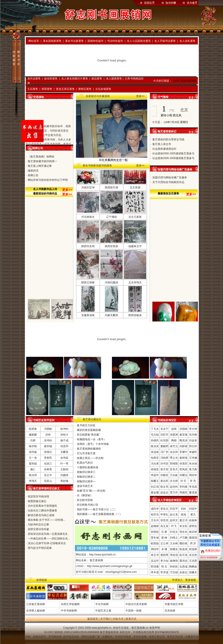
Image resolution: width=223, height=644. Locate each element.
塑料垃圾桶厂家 (91, 637)
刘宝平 (174, 509)
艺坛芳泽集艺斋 (86, 453)
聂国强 (193, 538)
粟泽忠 (183, 561)
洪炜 (48, 435)
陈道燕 (183, 549)
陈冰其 (155, 446)
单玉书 (155, 555)
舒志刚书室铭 (85, 500)
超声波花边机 (71, 637)
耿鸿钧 (64, 429)
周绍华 (193, 475)
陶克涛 (183, 440)
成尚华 (155, 509)
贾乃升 (174, 493)
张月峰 (193, 435)
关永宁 (164, 429)
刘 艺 (183, 481)
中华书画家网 (68, 611)
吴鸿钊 (48, 440)
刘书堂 (164, 464)
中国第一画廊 (133, 611)
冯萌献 (48, 429)
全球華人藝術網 (35, 611)
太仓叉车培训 (141, 641)
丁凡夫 (155, 429)
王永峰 (174, 543)
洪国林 (183, 429)
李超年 (155, 475)
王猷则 (64, 469)
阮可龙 (183, 555)
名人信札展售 (187, 41)
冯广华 (164, 452)
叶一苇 (64, 464)
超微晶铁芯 (40, 637)
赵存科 (174, 487)
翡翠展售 (47, 89)
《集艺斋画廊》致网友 (41, 157)
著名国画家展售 (52, 41)
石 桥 (164, 532)
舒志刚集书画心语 (88, 505)
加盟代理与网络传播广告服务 (170, 178)
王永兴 (155, 520)
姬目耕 (193, 532)
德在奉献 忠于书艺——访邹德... (47, 520)
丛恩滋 (183, 567)
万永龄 (174, 475)
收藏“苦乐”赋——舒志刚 (91, 491)
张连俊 (155, 452)
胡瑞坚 (155, 469)
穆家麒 (33, 435)
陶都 (174, 440)
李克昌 (193, 487)
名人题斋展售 (114, 79)
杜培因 (164, 440)
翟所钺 (48, 446)
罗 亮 (193, 481)
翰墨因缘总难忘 (37, 501)
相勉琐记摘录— (86, 481)
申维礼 (164, 515)
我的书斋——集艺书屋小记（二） (97, 509)
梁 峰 (164, 538)
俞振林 (193, 520)
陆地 (183, 515)
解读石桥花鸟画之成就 (41, 515)
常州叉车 (209, 637)
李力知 (164, 561)
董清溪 (193, 493)
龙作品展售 (34, 79)
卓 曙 (164, 549)
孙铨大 (64, 435)
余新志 (183, 572)
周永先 (183, 532)
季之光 (174, 458)
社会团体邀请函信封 (164, 149)
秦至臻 (183, 435)
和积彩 (174, 567)
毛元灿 (155, 435)
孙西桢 (155, 532)
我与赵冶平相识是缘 (40, 548)
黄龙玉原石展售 (65, 89)
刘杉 (183, 509)
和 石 (164, 567)
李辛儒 (155, 572)
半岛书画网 (102, 604)
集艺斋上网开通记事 (40, 166)
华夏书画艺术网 (173, 604)
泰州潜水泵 (106, 641)
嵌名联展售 (51, 79)
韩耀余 (174, 549)
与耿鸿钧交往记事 (38, 525)
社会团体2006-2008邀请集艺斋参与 (173, 158)
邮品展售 (97, 79)
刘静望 (183, 446)
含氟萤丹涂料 (194, 637)
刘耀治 (183, 475)
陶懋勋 (193, 567)
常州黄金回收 (123, 641)
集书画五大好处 (86, 425)
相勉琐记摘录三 (86, 472)
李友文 (164, 509)
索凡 (193, 515)
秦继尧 (174, 561)
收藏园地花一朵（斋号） (92, 439)
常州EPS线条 (123, 637)
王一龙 (33, 458)
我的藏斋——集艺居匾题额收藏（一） (100, 514)
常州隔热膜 (55, 637)
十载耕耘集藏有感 (88, 467)
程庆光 (155, 515)
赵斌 (174, 429)
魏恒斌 (183, 543)
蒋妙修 (64, 481)
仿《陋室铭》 (85, 495)
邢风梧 (183, 469)
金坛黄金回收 (23, 637)
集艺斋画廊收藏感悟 (89, 449)
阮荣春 (33, 429)
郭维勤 (174, 464)
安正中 (48, 475)
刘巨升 (164, 435)
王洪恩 (193, 561)
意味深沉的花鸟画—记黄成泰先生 (48, 534)
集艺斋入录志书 (162, 144)
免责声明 (155, 628)
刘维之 (174, 538)
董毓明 (164, 446)
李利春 (183, 487)
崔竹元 (174, 446)
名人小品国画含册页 (139, 41)
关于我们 (106, 619)
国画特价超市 (96, 41)
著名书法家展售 (74, 41)
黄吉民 (164, 481)
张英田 (183, 464)
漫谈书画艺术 (85, 486)
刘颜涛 (64, 475)
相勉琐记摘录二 (86, 477)
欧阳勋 (155, 543)
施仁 (33, 469)
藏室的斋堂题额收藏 (89, 430)
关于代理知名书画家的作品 (168, 182)
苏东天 (174, 469)
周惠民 (183, 493)
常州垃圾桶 (140, 637)
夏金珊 (155, 493)
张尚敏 (33, 452)
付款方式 (118, 619)
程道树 (193, 549)
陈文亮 (164, 487)
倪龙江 (48, 464)
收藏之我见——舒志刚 (90, 458)
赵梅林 (155, 526)
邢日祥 (193, 446)
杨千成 (64, 440)
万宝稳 (174, 572)
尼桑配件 (108, 637)
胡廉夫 (193, 572)
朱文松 (183, 526)
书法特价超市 (115, 41)
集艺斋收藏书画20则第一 (43, 161)
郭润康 (155, 567)
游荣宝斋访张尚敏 (38, 529)
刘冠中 (193, 509)
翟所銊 (33, 464)
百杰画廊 (169, 611)
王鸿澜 (193, 458)
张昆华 (64, 446)
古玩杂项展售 (103, 89)
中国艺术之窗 (103, 611)
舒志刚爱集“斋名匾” (88, 435)
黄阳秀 (164, 555)
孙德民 (155, 440)
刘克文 (174, 532)
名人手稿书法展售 (165, 41)
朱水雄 (193, 464)
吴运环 (155, 561)
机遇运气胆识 (85, 463)
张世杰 (164, 520)
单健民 (193, 452)
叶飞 (174, 526)
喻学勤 (33, 446)
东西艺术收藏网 (70, 604)
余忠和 (174, 452)
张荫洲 (174, 435)
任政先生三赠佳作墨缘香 (42, 511)
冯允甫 (155, 464)
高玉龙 (164, 526)
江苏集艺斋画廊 (35, 604)
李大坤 (193, 429)
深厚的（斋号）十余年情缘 (93, 444)
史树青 (48, 469)
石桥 (33, 440)
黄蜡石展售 (85, 89)
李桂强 (174, 555)
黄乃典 (193, 469)
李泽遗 (164, 572)
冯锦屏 (164, 458)
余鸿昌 (64, 458)
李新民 (48, 458)
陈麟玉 (155, 481)
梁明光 (193, 526)
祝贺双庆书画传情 (38, 497)
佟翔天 (33, 481)
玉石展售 (33, 89)
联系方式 (131, 619)
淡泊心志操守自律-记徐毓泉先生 (47, 543)
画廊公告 (33, 175)
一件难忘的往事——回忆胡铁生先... (49, 539)
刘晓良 (164, 475)
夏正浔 (183, 520)
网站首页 (34, 41)
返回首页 (93, 619)
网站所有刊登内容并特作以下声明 (48, 180)
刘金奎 (193, 440)
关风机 (78, 641)
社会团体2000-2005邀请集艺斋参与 (173, 153)
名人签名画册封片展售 (75, 79)
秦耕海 (183, 458)
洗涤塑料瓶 (91, 641)
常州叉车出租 (175, 637)
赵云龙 (174, 515)
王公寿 (164, 543)
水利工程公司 (157, 637)
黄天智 (164, 469)
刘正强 (155, 487)
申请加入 (177, 580)
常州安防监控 (159, 641)
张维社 (48, 452)
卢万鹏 (183, 538)
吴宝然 (193, 555)
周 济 (193, 543)
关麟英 (64, 452)
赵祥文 (174, 520)
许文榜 (174, 481)
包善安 (155, 458)
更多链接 (191, 580)
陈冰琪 (33, 475)
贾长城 (155, 538)
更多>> (140, 96)
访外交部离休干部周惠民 (42, 506)
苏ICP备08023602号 (167, 632)
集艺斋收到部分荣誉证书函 (168, 139)
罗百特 (68, 641)
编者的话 (33, 171)
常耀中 (183, 452)
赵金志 (164, 493)
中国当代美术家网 (136, 604)
